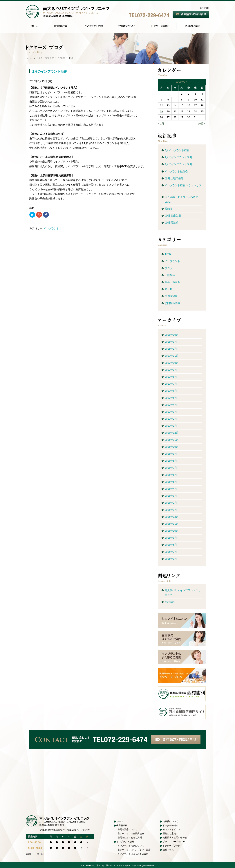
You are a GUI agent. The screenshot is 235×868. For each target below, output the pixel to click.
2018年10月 (172, 335)
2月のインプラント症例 (50, 71)
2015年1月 (171, 559)
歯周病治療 (171, 296)
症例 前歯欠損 (173, 216)
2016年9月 (171, 454)
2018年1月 (171, 349)
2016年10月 (172, 447)
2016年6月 (171, 475)
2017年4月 (171, 405)
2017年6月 (171, 391)
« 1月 (161, 124)
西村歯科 (170, 602)
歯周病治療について (127, 830)
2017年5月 (171, 398)
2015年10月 (172, 531)
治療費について (170, 821)
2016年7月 (171, 468)
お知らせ (170, 254)
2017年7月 (171, 384)
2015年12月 (172, 517)
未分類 (169, 289)
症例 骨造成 (171, 223)
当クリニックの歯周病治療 (131, 834)
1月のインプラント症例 (178, 157)
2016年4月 (171, 489)
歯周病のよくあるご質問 (130, 838)
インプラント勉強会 (176, 171)
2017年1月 (171, 426)
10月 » (202, 124)
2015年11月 (172, 524)
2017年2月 (171, 419)
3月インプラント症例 (177, 150)
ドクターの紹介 (170, 825)
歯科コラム (168, 850)
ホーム (29, 58)
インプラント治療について (131, 846)
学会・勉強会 (172, 282)
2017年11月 (172, 356)
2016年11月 (172, 440)
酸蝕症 (169, 209)
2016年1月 (171, 510)
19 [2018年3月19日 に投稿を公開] (161, 111)
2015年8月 (171, 545)
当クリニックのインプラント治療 (134, 850)
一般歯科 (170, 275)
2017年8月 (171, 377)
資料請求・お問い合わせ (175, 838)
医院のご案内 (169, 834)
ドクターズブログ (45, 58)
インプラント (51, 228)
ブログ (169, 268)
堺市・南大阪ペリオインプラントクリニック (116, 865)
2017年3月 (171, 412)
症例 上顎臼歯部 (174, 178)
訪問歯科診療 (172, 303)
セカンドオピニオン (173, 830)
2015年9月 (171, 538)
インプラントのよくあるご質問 (133, 854)
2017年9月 (171, 370)
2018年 (61, 58)
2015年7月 (171, 552)
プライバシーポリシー (174, 842)
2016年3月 (171, 496)
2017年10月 (172, 363)
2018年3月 (171, 342)
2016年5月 (171, 482)
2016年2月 (171, 503)
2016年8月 (171, 461)
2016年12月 (172, 433)
